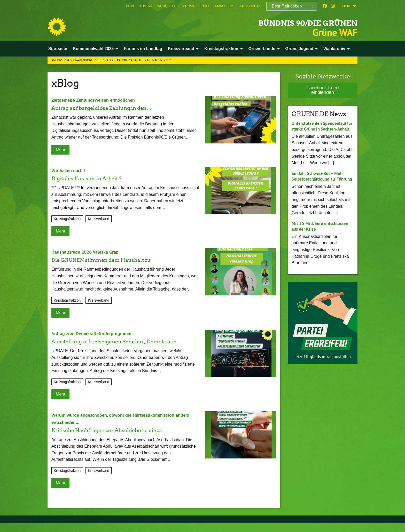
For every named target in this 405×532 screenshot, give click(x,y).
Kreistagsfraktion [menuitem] (221, 49)
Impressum (224, 6)
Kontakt (147, 6)
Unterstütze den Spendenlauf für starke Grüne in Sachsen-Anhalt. (321, 129)
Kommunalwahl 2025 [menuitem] (93, 49)
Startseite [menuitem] (58, 49)
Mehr (60, 150)
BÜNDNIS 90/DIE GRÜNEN (282, 22)
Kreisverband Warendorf (73, 60)
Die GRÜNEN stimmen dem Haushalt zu (112, 260)
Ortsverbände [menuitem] (262, 49)
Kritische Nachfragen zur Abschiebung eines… (122, 439)
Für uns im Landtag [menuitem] (143, 49)
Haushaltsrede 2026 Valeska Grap (88, 252)
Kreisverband (99, 219)
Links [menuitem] (347, 6)
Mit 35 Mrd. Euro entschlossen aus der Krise (322, 238)
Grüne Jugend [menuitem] (299, 49)
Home (131, 6)
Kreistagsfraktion (112, 60)
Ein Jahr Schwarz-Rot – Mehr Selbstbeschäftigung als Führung (320, 185)
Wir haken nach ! (70, 170)
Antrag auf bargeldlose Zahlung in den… (112, 108)
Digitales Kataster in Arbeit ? (95, 178)
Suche (205, 6)
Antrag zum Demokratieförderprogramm (96, 333)
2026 (169, 60)
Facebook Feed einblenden (322, 90)
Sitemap (189, 6)
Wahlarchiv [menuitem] (334, 49)
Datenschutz (249, 6)
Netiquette (168, 6)
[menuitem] (131, 6)
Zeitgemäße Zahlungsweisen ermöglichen (97, 100)
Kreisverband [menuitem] (181, 49)
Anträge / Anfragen (147, 60)
